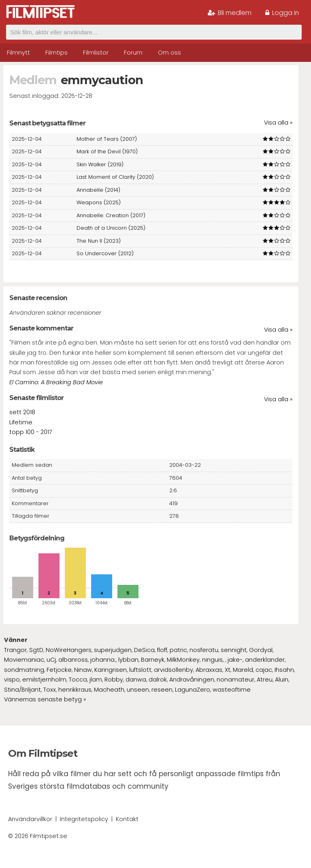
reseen (162, 690)
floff (162, 650)
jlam (96, 680)
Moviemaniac (24, 660)
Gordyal (261, 650)
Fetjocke (59, 670)
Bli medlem (230, 13)
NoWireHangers (69, 650)
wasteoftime (232, 690)
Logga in (282, 13)
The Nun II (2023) (99, 241)
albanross (73, 660)
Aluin (282, 680)
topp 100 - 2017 (31, 432)
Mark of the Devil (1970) (107, 151)
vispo (12, 680)
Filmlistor (96, 53)
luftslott (140, 670)
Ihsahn (284, 670)
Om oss (169, 53)
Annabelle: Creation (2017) (111, 215)
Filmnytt (18, 53)
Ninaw (83, 670)
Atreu (265, 680)
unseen (138, 690)
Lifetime (21, 422)
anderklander (265, 660)
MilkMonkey (183, 660)
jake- (235, 660)
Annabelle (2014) (98, 190)
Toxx (50, 690)
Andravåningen (192, 680)
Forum (133, 53)
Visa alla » (278, 123)
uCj (51, 660)
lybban (128, 660)
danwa (136, 680)
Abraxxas (209, 670)
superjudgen (113, 650)
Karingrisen (111, 670)
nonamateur (235, 680)
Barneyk (153, 660)
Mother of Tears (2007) (107, 139)
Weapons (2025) (99, 202)
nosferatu (204, 650)
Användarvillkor (30, 819)
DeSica (144, 650)
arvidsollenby (174, 670)
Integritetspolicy (84, 819)
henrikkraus (75, 690)
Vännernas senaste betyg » (45, 699)
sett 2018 (22, 412)
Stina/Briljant (22, 690)
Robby (114, 680)
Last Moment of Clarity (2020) (115, 177)
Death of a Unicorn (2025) (111, 228)
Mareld (243, 670)
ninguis (212, 660)
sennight (234, 650)
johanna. (103, 660)
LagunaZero (193, 690)
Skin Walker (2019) (100, 164)
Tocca (78, 680)
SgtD (36, 650)
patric (178, 650)
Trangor (15, 650)
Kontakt (127, 819)
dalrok (158, 680)
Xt (228, 670)
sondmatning (24, 670)
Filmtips (56, 53)
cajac (264, 670)
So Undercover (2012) (105, 253)
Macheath (109, 690)
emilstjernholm (44, 680)
